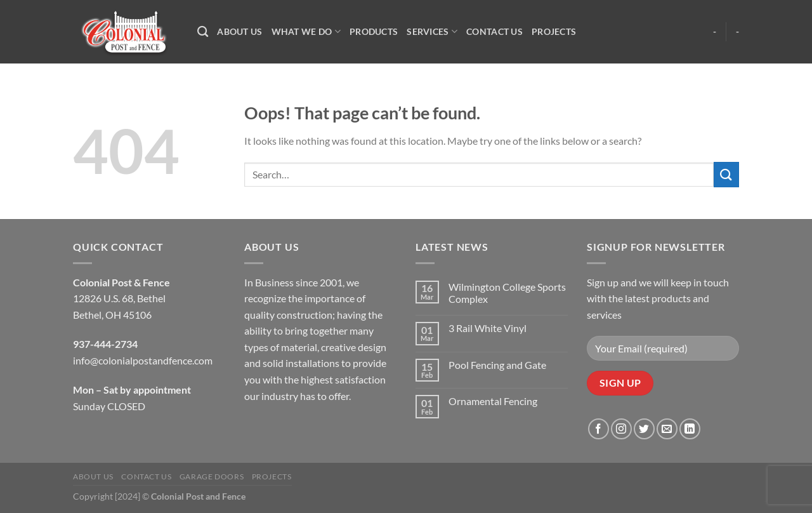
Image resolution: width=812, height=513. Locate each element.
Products (374, 31)
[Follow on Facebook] (599, 429)
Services (432, 31)
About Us (239, 31)
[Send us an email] (667, 429)
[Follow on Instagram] (621, 429)
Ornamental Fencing (493, 401)
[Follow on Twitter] (644, 429)
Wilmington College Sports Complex (507, 293)
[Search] (203, 32)
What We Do (306, 31)
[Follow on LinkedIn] (690, 429)
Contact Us (494, 31)
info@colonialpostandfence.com (143, 360)
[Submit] (726, 174)
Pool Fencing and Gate (497, 365)
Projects (554, 31)
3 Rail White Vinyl (488, 328)
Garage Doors (212, 476)
